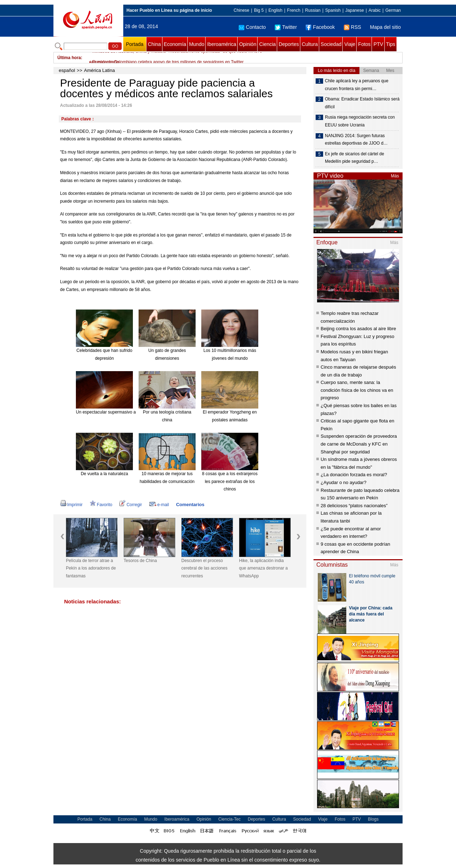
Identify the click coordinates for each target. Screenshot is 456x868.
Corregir (131, 505)
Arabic (375, 10)
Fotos (364, 44)
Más (395, 176)
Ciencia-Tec (230, 819)
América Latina (100, 70)
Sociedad (331, 44)
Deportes (289, 44)
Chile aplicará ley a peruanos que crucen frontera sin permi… (357, 85)
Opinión (248, 44)
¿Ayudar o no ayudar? (343, 482)
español (67, 70)
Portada (134, 44)
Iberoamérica (222, 44)
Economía (175, 44)
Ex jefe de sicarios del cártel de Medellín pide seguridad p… (354, 158)
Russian (313, 10)
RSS (353, 27)
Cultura (310, 44)
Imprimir (71, 505)
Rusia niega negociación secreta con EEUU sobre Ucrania (360, 121)
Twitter (286, 27)
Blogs (373, 819)
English (275, 10)
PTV (378, 44)
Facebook (320, 27)
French (294, 10)
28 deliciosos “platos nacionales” (354, 506)
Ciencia (267, 44)
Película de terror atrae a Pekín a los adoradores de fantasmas (91, 568)
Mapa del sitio (385, 27)
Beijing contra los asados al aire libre (358, 329)
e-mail (159, 505)
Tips (391, 44)
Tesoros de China (140, 561)
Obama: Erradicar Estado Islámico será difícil (362, 103)
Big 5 (259, 10)
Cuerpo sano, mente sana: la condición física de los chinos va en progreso (357, 390)
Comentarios (190, 505)
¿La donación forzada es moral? (354, 475)
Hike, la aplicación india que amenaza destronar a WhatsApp (263, 568)
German (393, 10)
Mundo (197, 44)
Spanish (333, 10)
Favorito (101, 505)
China (154, 44)
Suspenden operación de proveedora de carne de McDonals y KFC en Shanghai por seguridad (359, 444)
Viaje (350, 44)
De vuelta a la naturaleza (105, 474)
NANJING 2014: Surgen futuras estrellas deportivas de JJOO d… (356, 140)
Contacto (252, 27)
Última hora (69, 58)
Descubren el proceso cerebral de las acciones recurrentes (204, 568)
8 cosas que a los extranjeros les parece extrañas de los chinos (230, 481)
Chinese (242, 10)
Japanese (354, 10)
